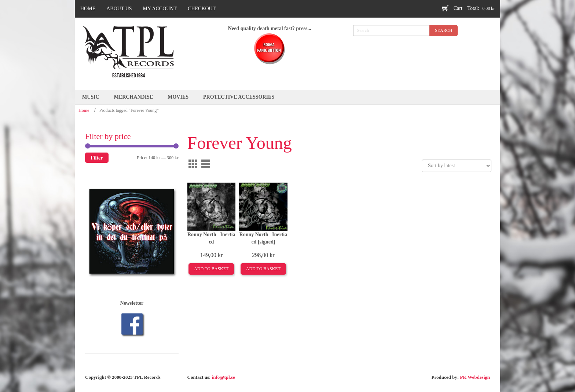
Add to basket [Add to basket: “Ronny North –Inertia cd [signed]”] (263, 269)
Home (84, 110)
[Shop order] (457, 166)
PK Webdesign (475, 377)
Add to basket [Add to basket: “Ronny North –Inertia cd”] (211, 269)
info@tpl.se (224, 377)
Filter (97, 158)
